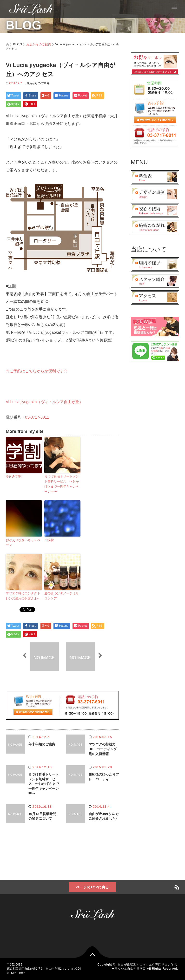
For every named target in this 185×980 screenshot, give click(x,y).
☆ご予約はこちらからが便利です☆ (37, 371)
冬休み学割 (14, 476)
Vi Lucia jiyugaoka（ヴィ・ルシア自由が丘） (44, 402)
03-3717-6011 (37, 417)
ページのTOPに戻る (93, 887)
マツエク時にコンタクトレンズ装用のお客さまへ (23, 596)
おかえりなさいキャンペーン (23, 543)
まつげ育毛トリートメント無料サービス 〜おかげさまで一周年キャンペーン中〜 (62, 484)
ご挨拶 (49, 540)
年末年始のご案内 (42, 744)
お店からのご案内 (39, 44)
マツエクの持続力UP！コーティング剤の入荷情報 (103, 749)
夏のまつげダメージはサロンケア (62, 596)
